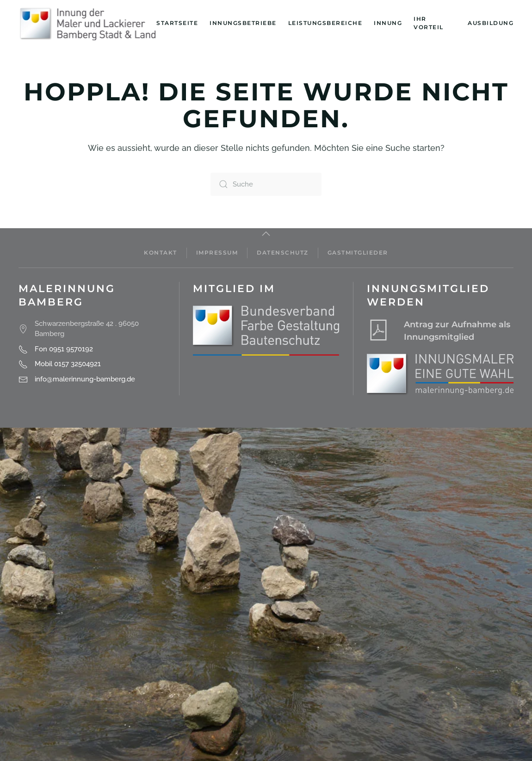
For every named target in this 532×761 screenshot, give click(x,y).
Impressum (217, 253)
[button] (266, 234)
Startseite (177, 23)
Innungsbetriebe (243, 23)
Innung (388, 23)
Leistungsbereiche (325, 23)
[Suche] (266, 184)
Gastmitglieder (358, 253)
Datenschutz (283, 253)
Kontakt (161, 253)
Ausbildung (491, 23)
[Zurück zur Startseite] (87, 23)
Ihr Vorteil (429, 23)
